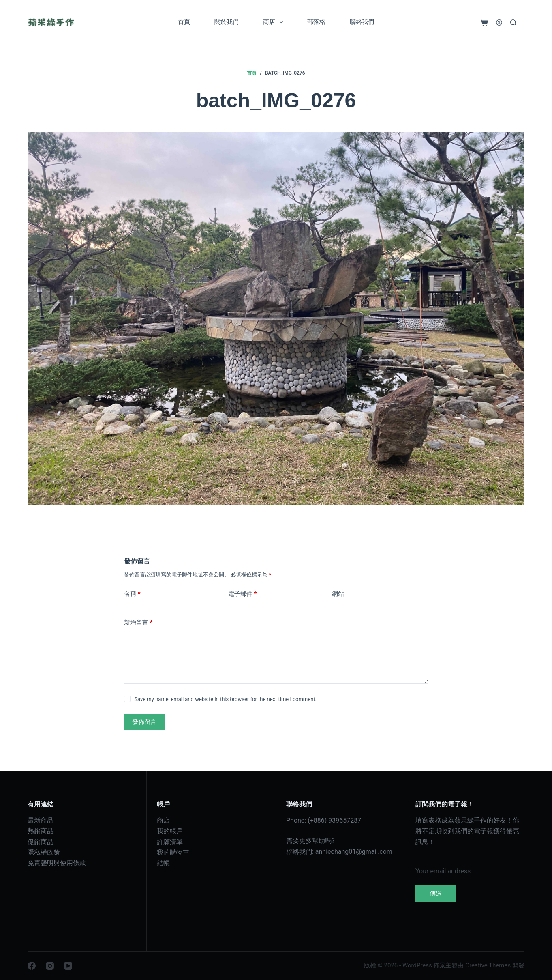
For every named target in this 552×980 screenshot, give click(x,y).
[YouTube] (68, 966)
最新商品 (41, 820)
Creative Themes (488, 965)
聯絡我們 (362, 22)
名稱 (132, 594)
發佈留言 (144, 722)
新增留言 (138, 623)
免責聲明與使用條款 (57, 863)
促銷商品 (41, 842)
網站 (338, 594)
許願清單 (170, 842)
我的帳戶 (170, 831)
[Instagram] (50, 966)
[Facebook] (32, 966)
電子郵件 (243, 594)
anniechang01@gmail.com (354, 852)
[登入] (499, 23)
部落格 (316, 22)
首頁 (184, 22)
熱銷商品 (41, 831)
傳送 (436, 894)
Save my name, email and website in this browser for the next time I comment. (225, 699)
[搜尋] (513, 23)
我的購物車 (173, 852)
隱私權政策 (44, 852)
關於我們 (227, 22)
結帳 (163, 863)
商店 (275, 22)
